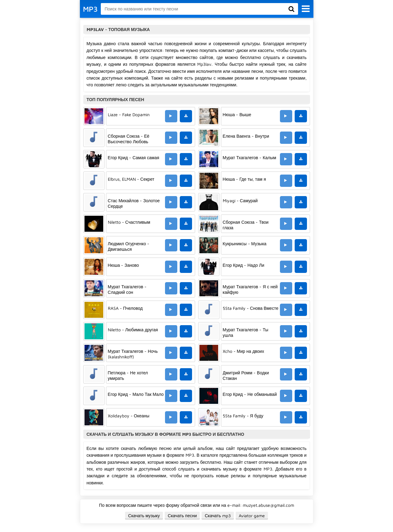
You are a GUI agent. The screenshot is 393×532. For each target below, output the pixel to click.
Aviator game (252, 516)
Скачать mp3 (218, 516)
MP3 (90, 9)
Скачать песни (182, 516)
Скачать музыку (144, 516)
